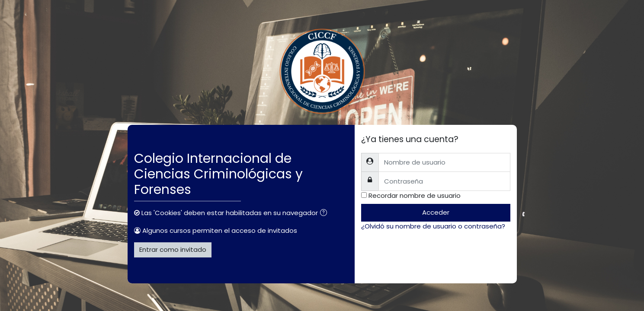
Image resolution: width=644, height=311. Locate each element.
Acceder (436, 212)
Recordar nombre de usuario (415, 195)
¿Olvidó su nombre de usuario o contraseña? (433, 226)
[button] (325, 214)
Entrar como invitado (173, 249)
